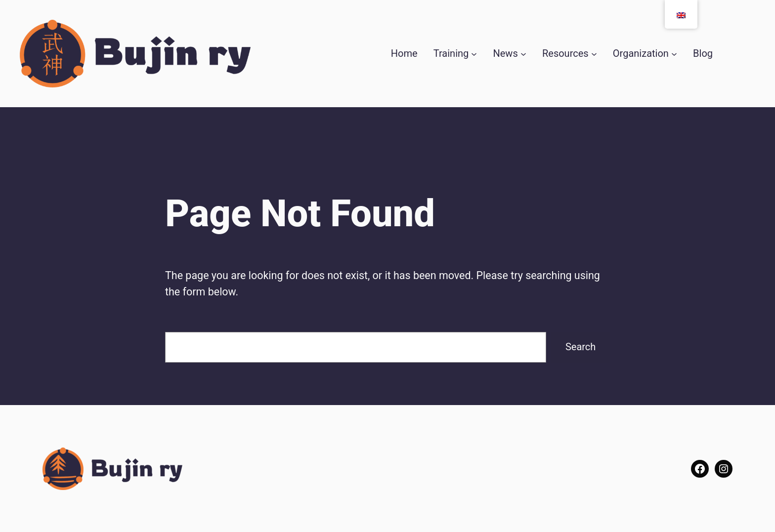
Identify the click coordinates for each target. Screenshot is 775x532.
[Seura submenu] (674, 54)
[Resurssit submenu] (594, 54)
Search (581, 347)
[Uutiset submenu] (523, 54)
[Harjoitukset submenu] (474, 54)
